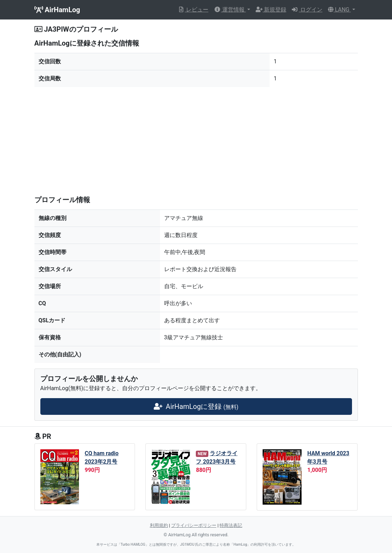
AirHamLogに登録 (196, 406)
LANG (339, 10)
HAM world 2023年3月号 (328, 457)
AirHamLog (57, 10)
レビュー (193, 10)
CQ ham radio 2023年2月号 (101, 457)
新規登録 (271, 10)
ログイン (307, 10)
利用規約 (159, 525)
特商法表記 (231, 525)
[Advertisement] (196, 141)
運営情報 (230, 10)
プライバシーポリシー (194, 525)
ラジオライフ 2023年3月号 (217, 457)
